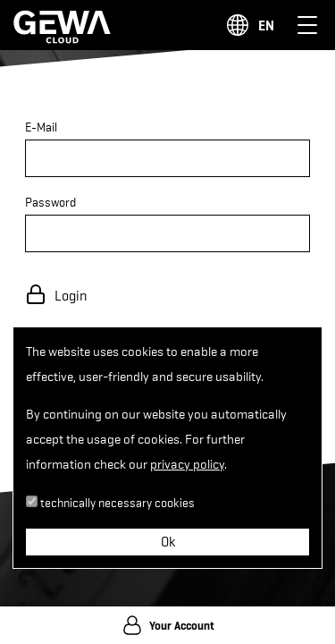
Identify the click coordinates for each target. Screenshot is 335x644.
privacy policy (187, 465)
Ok (168, 542)
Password (50, 202)
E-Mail (41, 127)
